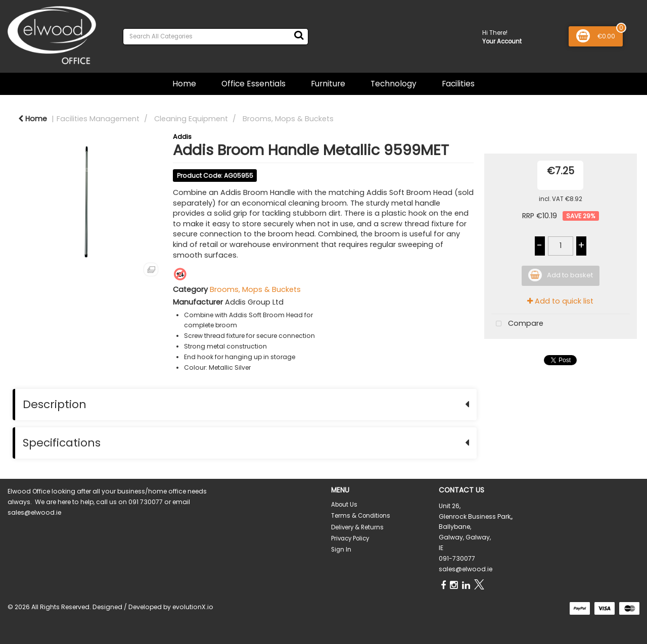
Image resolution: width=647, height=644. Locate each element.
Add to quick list (560, 301)
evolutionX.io (193, 607)
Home (184, 84)
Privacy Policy (350, 538)
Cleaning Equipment (191, 119)
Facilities (458, 84)
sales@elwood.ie (466, 569)
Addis (182, 137)
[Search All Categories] (216, 37)
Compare (517, 324)
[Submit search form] (299, 35)
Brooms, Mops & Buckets (288, 119)
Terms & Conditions (361, 516)
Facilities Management (98, 119)
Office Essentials (253, 84)
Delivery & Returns (357, 527)
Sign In (341, 550)
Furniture (328, 84)
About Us (344, 505)
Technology (394, 84)
